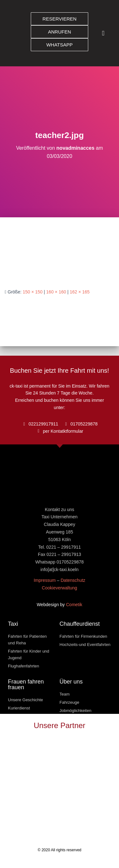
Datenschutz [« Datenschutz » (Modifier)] (73, 580)
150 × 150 (33, 292)
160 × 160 (56, 292)
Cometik (74, 605)
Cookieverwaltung (60, 588)
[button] (103, 33)
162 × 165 (80, 292)
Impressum (45, 580)
